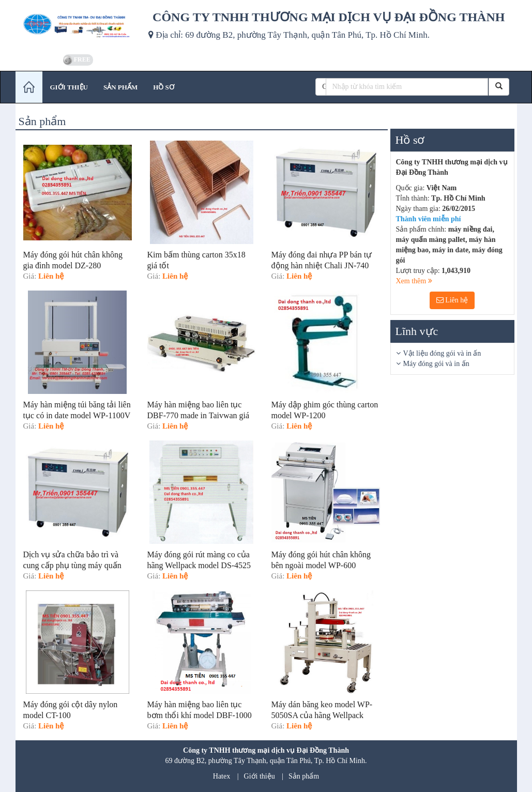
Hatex (222, 776)
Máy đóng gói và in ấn (436, 364)
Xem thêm (414, 281)
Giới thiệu (260, 776)
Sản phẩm (304, 776)
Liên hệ (452, 300)
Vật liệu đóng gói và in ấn (442, 353)
